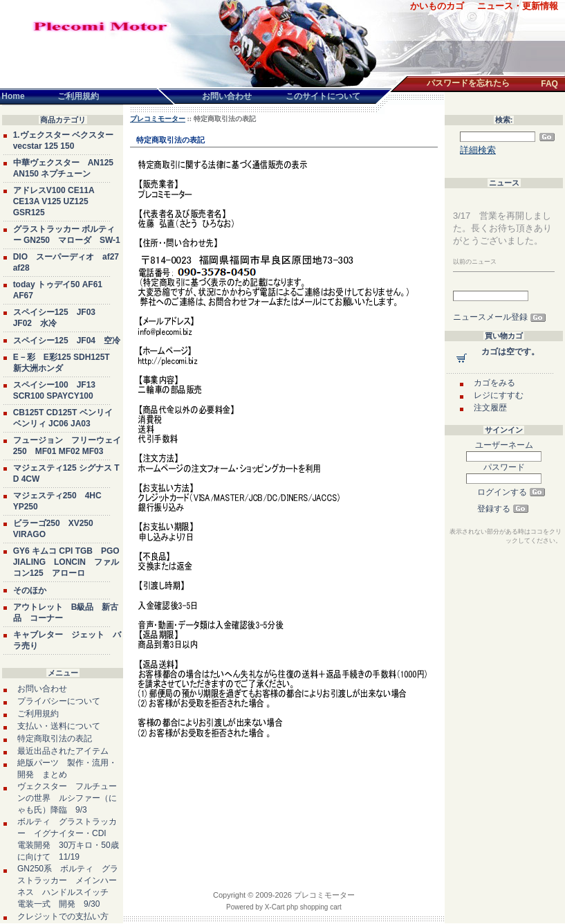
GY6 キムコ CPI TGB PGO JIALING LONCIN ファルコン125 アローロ (66, 562)
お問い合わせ (42, 689)
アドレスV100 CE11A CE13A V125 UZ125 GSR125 (54, 201)
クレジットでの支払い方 (63, 916)
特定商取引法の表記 (55, 739)
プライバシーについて (59, 701)
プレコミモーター (158, 119)
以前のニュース (475, 262)
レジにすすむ (499, 395)
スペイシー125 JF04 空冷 (67, 341)
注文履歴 (490, 408)
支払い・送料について (59, 726)
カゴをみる (494, 383)
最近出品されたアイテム (63, 751)
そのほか (30, 590)
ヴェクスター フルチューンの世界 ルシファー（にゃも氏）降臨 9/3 (67, 798)
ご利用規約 (38, 714)
